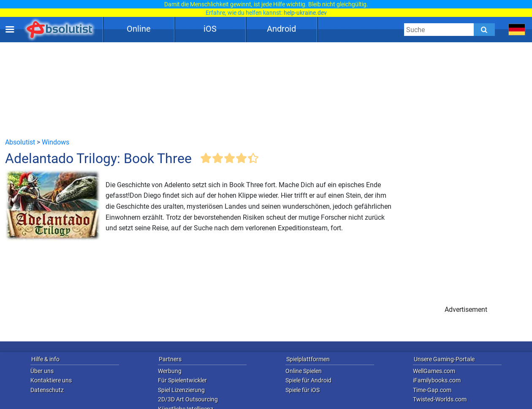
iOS (210, 29)
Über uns (42, 371)
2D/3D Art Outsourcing (188, 399)
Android (281, 29)
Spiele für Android (308, 380)
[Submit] (484, 30)
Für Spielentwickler (182, 380)
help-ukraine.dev (305, 13)
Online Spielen (304, 371)
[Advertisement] (266, 90)
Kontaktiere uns (51, 380)
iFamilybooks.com (437, 380)
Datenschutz (47, 390)
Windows (56, 142)
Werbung (170, 371)
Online (139, 29)
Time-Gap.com (432, 390)
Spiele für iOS (303, 390)
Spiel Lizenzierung (181, 390)
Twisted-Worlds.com (440, 399)
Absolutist (20, 142)
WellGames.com (434, 371)
